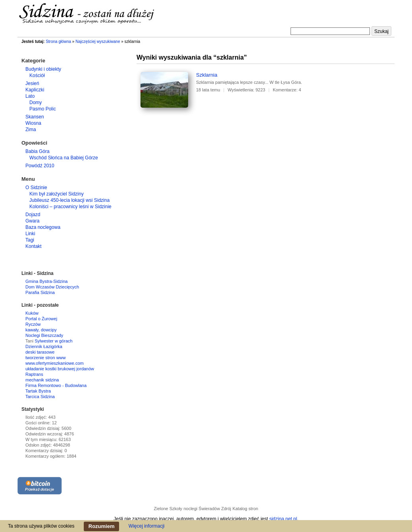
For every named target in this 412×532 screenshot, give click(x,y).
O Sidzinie (36, 188)
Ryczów (33, 324)
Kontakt (34, 246)
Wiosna (33, 123)
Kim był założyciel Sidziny (57, 194)
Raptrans (34, 374)
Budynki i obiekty (43, 69)
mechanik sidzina (42, 380)
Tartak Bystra (38, 391)
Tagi (30, 240)
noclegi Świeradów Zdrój (207, 509)
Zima (31, 130)
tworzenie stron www (45, 358)
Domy (36, 103)
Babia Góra (38, 151)
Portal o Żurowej (41, 319)
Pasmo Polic (43, 109)
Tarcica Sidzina (40, 397)
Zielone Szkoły (168, 509)
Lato (30, 96)
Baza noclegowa (43, 227)
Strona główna (58, 42)
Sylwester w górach (53, 341)
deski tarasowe (40, 352)
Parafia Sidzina (40, 292)
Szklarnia (207, 75)
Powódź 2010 (40, 166)
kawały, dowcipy (41, 330)
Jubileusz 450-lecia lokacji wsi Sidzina (69, 200)
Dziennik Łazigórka (44, 346)
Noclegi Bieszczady (44, 335)
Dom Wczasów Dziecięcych (52, 287)
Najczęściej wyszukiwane (98, 42)
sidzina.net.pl (283, 519)
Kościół (37, 75)
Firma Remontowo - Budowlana (56, 385)
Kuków (32, 313)
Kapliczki (35, 90)
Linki (30, 234)
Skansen (35, 117)
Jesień (32, 83)
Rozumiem (102, 526)
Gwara (32, 221)
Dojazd (33, 215)
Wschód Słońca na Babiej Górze (64, 158)
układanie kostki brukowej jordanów (60, 369)
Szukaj (381, 31)
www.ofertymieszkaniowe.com (55, 363)
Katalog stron (245, 509)
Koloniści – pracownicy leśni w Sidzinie (70, 207)
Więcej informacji (147, 526)
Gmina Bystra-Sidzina (46, 281)
